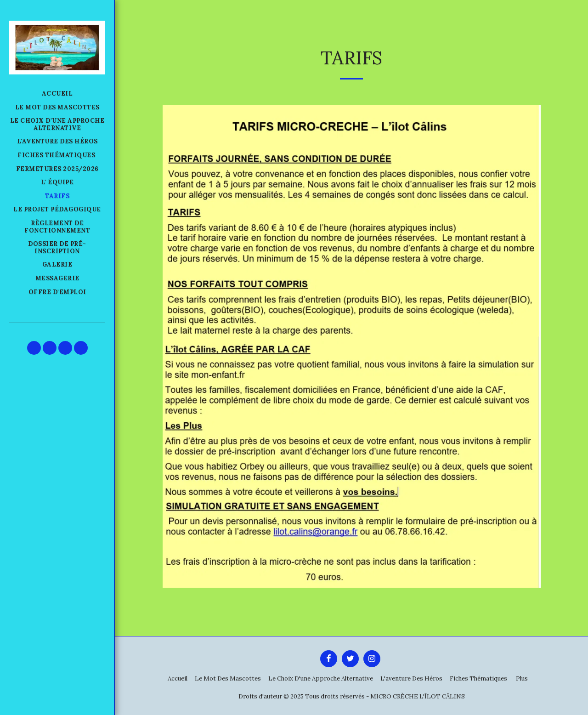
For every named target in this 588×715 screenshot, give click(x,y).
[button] (34, 348)
